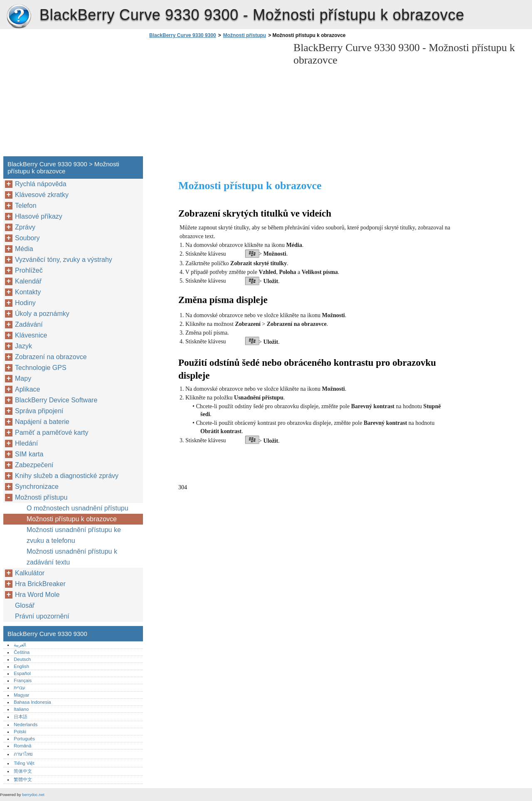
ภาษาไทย (23, 754)
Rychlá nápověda (41, 184)
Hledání (26, 443)
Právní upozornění (42, 616)
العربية (20, 645)
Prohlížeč (29, 270)
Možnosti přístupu (245, 35)
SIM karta (29, 454)
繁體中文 (23, 779)
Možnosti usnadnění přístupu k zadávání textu (72, 557)
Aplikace (27, 389)
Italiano (21, 709)
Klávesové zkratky (42, 195)
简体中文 (23, 771)
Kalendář (28, 281)
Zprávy (25, 227)
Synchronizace (37, 487)
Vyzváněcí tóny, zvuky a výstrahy (64, 260)
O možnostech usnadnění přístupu (78, 508)
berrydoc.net (33, 795)
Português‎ (24, 739)
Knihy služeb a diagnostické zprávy (67, 476)
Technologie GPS (41, 368)
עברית (20, 688)
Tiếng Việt (24, 763)
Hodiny (25, 303)
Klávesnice (31, 335)
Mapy (23, 378)
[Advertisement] (217, 100)
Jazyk (23, 346)
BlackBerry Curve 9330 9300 (19, 17)
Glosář (25, 605)
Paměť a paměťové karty (52, 433)
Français (23, 680)
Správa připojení (39, 411)
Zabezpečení (34, 465)
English (21, 666)
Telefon (26, 206)
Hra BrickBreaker (40, 584)
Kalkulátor (30, 573)
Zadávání (29, 324)
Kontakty (28, 292)
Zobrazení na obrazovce (51, 357)
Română (22, 746)
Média (24, 249)
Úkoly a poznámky (42, 314)
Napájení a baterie (42, 422)
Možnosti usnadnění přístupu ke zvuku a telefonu (74, 535)
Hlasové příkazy (39, 216)
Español (22, 673)
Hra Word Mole (37, 595)
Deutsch (22, 659)
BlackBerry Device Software (56, 400)
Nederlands (26, 725)
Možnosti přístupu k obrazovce (72, 519)
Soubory (27, 238)
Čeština (22, 652)
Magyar (21, 695)
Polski (20, 732)
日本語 (21, 717)
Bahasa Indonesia (32, 702)
